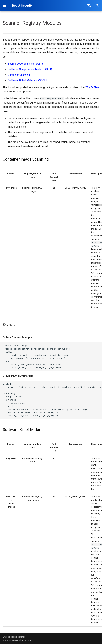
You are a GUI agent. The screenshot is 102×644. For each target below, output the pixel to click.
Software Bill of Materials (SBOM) (28, 80)
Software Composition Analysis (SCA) (30, 69)
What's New (92, 87)
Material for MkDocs (23, 640)
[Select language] (89, 6)
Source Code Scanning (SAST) (25, 64)
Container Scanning (19, 75)
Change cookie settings (14, 637)
